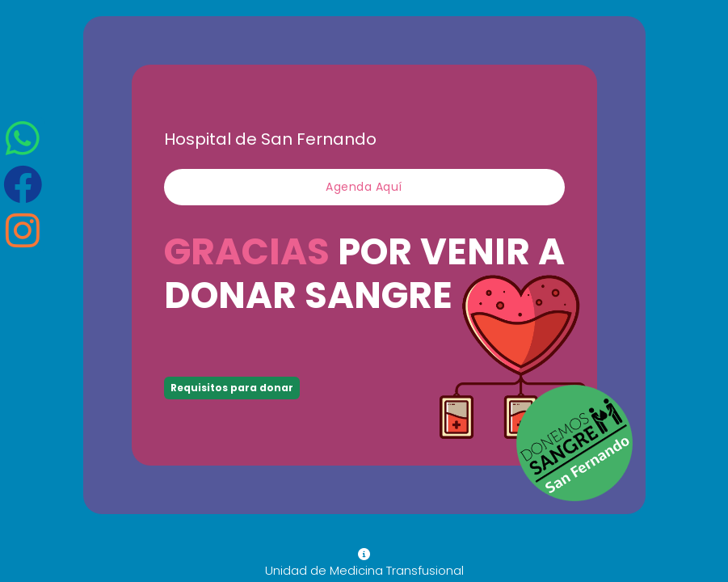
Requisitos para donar (232, 388)
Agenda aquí (364, 187)
